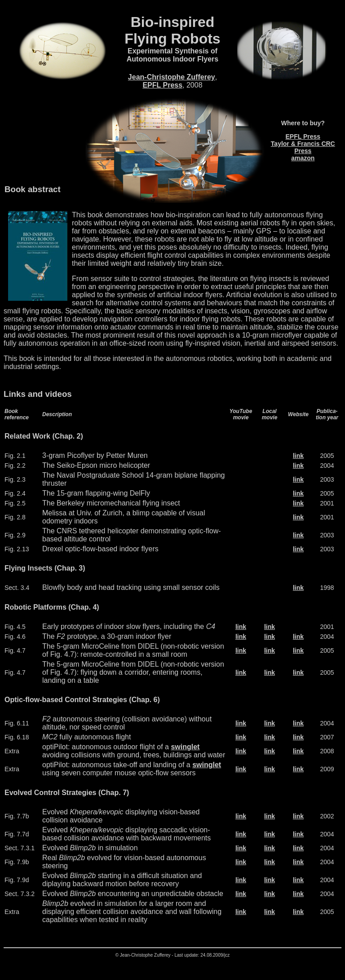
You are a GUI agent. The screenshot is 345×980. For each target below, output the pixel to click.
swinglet (185, 747)
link (298, 456)
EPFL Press (162, 85)
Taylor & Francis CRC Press (303, 147)
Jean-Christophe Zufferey (172, 77)
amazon (303, 158)
